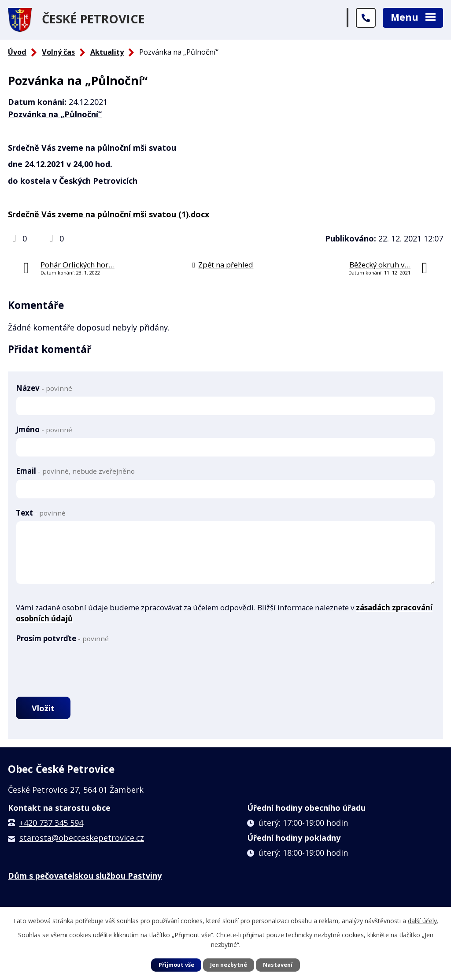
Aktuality (107, 52)
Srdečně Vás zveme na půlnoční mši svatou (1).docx (109, 214)
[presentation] (83, 664)
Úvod (17, 52)
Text (41, 513)
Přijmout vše (176, 965)
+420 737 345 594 (51, 823)
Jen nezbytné (229, 965)
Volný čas (58, 52)
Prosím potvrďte (62, 638)
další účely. (423, 921)
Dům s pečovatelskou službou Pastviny (85, 876)
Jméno (44, 429)
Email (75, 471)
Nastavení (278, 965)
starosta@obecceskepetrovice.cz (82, 838)
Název (44, 388)
